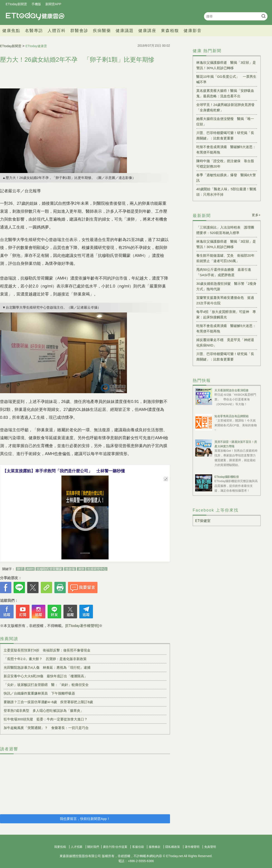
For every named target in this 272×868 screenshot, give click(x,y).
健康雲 (35, 16)
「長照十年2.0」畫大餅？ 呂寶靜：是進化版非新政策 (45, 659)
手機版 (36, 4)
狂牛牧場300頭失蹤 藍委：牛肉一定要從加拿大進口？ (46, 719)
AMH (30, 569)
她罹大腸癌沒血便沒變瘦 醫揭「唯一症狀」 (225, 121)
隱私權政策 (173, 847)
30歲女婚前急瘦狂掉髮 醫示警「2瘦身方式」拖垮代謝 (226, 286)
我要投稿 (60, 847)
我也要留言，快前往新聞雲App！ (85, 819)
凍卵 (81, 569)
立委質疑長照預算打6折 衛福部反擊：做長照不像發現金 (47, 650)
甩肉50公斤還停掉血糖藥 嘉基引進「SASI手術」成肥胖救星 (224, 272)
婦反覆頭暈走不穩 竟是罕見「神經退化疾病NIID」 (225, 343)
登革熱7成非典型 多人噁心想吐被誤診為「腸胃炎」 (44, 711)
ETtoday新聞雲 (16, 4)
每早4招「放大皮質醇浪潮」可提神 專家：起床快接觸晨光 (226, 314)
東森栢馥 (170, 31)
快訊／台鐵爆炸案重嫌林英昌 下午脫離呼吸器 (39, 693)
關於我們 (93, 847)
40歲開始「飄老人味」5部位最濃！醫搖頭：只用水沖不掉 (226, 192)
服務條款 (155, 847)
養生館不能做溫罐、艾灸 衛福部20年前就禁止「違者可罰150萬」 (225, 258)
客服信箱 (138, 847)
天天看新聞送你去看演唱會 (231, 390)
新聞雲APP (53, 4)
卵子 (20, 569)
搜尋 (263, 16)
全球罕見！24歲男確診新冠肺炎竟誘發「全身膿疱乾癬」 (225, 107)
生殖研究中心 (97, 569)
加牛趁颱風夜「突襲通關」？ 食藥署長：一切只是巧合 (46, 728)
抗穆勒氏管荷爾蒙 (49, 569)
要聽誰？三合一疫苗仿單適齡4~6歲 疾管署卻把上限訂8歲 (48, 702)
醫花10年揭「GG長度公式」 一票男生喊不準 (226, 79)
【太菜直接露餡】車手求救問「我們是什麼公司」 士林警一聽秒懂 (64, 471)
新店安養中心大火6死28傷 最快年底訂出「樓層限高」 (46, 676)
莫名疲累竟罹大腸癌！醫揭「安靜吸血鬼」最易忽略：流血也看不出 (225, 93)
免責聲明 (210, 847)
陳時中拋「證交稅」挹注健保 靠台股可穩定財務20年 (225, 164)
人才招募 (77, 847)
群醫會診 (79, 31)
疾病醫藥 (102, 31)
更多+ (256, 215)
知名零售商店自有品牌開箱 (231, 416)
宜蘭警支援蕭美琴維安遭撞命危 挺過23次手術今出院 (225, 300)
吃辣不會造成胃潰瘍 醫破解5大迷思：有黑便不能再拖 (226, 150)
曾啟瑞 (70, 569)
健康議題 (125, 31)
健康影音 (193, 31)
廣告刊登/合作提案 (115, 847)
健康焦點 (11, 31)
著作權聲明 (192, 847)
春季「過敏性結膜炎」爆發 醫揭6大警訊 (226, 178)
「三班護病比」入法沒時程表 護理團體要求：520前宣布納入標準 (225, 230)
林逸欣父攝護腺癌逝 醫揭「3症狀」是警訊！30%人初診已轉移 (226, 65)
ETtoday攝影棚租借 (227, 477)
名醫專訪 (34, 31)
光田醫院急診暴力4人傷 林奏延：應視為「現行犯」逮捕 (47, 667)
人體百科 (57, 31)
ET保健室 (203, 521)
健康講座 (147, 31)
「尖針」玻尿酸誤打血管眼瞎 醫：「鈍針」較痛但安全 (46, 685)
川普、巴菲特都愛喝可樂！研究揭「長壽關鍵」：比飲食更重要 (225, 135)
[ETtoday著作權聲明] (82, 626)
